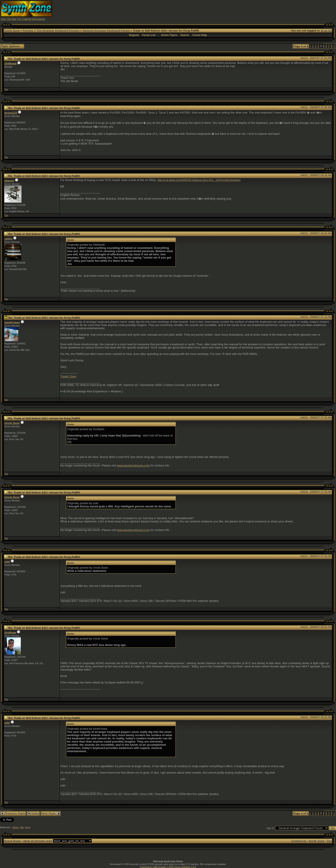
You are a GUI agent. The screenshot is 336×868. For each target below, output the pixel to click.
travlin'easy (12, 322)
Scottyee (10, 633)
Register (134, 35)
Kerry (28, 827)
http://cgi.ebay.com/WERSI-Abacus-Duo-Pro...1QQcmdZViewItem (199, 180)
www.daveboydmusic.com (133, 465)
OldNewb (10, 63)
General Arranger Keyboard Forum (106, 31)
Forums (28, 31)
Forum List (149, 35)
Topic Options (12, 46)
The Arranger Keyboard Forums (58, 31)
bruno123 (11, 113)
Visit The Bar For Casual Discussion (23, 19)
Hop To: (271, 828)
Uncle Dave (12, 423)
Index (33, 813)
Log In (327, 31)
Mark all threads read (38, 841)
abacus (9, 181)
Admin (15, 827)
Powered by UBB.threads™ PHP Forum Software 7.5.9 (168, 867)
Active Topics (169, 35)
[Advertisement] (252, 10)
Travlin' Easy (68, 376)
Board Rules (13, 841)
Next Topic (51, 813)
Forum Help (200, 35)
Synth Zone (12, 31)
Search (185, 35)
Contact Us (299, 841)
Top (6, 89)
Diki (22, 827)
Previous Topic (13, 813)
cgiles (8, 239)
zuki (7, 562)
